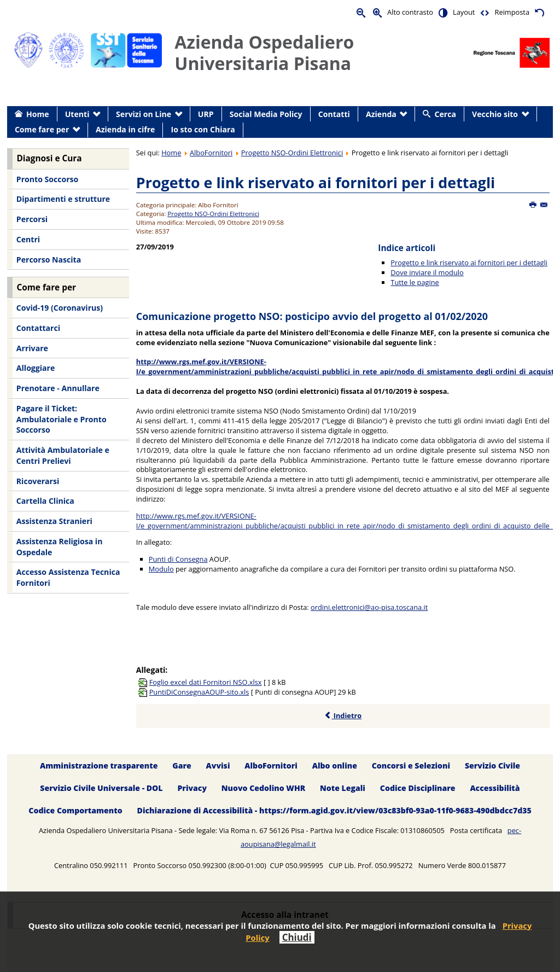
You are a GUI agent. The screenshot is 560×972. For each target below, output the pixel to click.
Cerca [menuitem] (445, 114)
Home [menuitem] (38, 114)
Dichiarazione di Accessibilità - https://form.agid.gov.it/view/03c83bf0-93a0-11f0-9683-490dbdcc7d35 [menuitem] (334, 810)
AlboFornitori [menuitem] (271, 766)
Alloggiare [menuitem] (36, 368)
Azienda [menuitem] (381, 114)
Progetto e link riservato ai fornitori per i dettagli (316, 182)
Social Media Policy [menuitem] (266, 114)
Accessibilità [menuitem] (495, 788)
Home (171, 153)
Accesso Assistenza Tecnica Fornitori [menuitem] (68, 577)
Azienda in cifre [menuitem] (125, 129)
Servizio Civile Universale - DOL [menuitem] (101, 788)
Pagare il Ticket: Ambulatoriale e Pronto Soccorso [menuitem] (62, 419)
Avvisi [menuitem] (218, 766)
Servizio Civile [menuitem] (492, 766)
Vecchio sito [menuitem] (495, 114)
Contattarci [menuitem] (38, 328)
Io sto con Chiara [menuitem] (203, 129)
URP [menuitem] (206, 114)
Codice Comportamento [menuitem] (75, 810)
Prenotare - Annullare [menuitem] (58, 388)
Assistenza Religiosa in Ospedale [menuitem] (60, 547)
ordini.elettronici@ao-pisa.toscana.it (369, 607)
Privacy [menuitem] (192, 788)
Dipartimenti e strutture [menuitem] (63, 199)
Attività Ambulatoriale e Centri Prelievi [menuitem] (63, 455)
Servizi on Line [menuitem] (144, 114)
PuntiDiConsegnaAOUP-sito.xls (199, 692)
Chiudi (297, 937)
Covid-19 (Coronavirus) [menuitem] (60, 308)
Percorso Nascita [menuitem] (49, 260)
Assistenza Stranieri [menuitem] (54, 521)
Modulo (161, 569)
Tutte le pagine (415, 282)
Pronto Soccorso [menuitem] (47, 179)
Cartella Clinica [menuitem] (45, 501)
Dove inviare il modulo (427, 272)
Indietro (343, 715)
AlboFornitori (211, 153)
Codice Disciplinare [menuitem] (418, 788)
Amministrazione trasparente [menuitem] (99, 766)
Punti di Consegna (178, 559)
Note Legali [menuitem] (343, 788)
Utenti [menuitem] (77, 114)
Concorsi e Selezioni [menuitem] (411, 766)
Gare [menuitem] (182, 766)
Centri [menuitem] (28, 239)
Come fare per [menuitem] (42, 129)
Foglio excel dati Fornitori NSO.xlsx (206, 682)
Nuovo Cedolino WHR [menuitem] (263, 788)
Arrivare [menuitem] (32, 348)
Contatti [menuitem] (334, 114)
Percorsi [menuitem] (32, 219)
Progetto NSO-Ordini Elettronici (292, 153)
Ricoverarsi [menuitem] (38, 481)
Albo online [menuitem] (335, 766)
